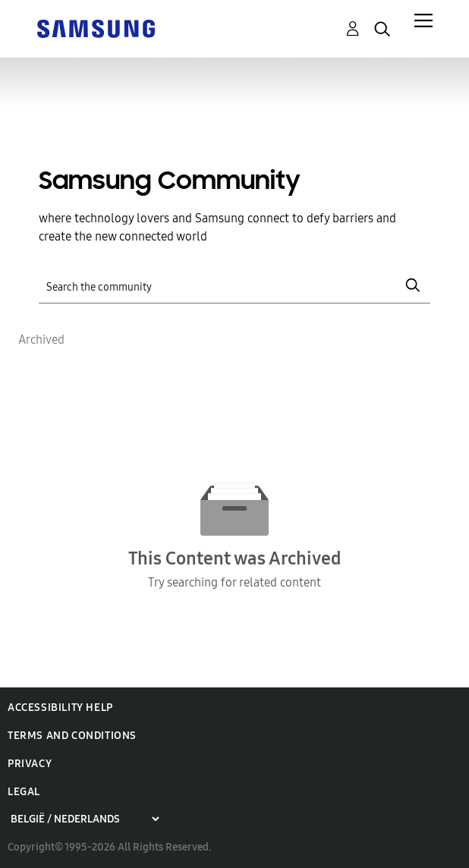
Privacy (30, 764)
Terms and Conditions (72, 736)
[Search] (234, 286)
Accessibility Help (60, 708)
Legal (24, 792)
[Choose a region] (85, 819)
